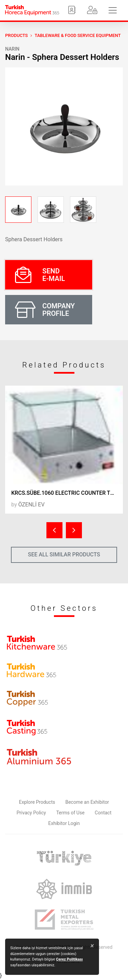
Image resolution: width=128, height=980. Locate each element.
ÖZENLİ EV (31, 505)
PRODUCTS (16, 35)
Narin (12, 49)
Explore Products (37, 802)
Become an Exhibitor (87, 802)
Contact (103, 813)
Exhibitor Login (64, 823)
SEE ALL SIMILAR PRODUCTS (64, 555)
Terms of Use (70, 813)
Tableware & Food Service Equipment (77, 35)
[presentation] (54, 530)
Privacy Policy (31, 813)
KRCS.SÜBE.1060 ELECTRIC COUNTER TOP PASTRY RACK (67, 493)
